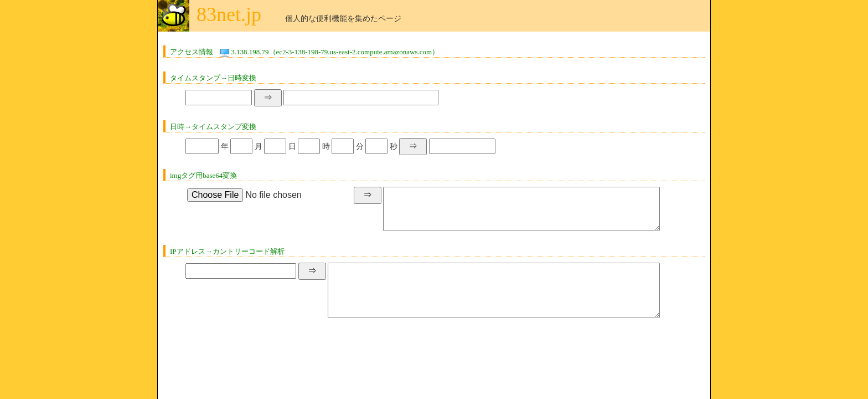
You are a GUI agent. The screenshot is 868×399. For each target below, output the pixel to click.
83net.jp (229, 14)
